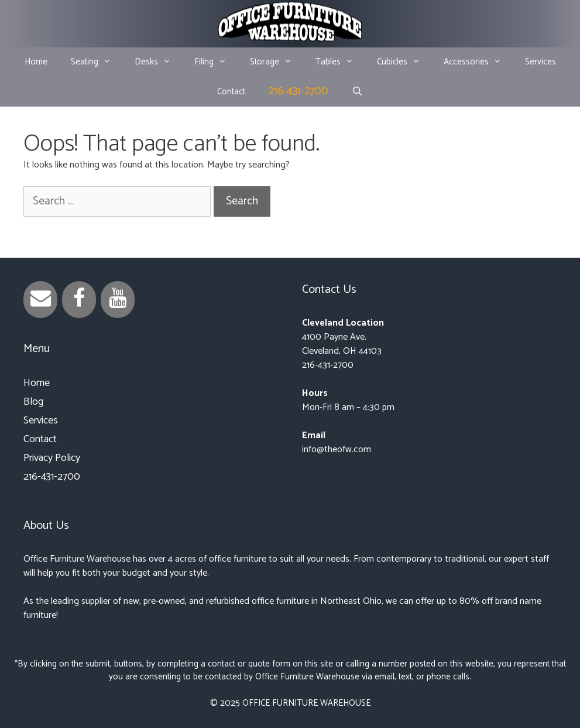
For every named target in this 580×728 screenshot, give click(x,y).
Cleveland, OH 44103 (342, 351)
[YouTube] (118, 300)
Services (540, 62)
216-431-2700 (298, 91)
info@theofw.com (337, 450)
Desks (159, 62)
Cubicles (404, 62)
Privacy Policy (52, 458)
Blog (33, 402)
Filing (216, 62)
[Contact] (40, 300)
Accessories (478, 62)
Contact (231, 92)
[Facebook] (79, 300)
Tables (340, 62)
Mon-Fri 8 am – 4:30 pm (348, 407)
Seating (97, 62)
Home (36, 62)
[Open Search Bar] (357, 92)
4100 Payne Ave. (334, 337)
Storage (277, 62)
